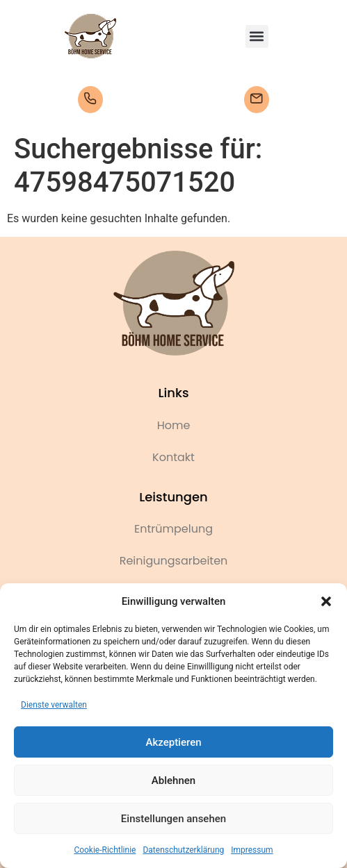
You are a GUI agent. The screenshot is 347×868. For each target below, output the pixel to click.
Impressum (252, 850)
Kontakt (173, 457)
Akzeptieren (173, 742)
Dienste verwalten (54, 705)
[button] (326, 601)
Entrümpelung (173, 529)
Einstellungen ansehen (173, 819)
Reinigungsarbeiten (174, 561)
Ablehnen (173, 781)
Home (174, 425)
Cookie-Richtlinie (105, 850)
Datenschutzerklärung (183, 850)
